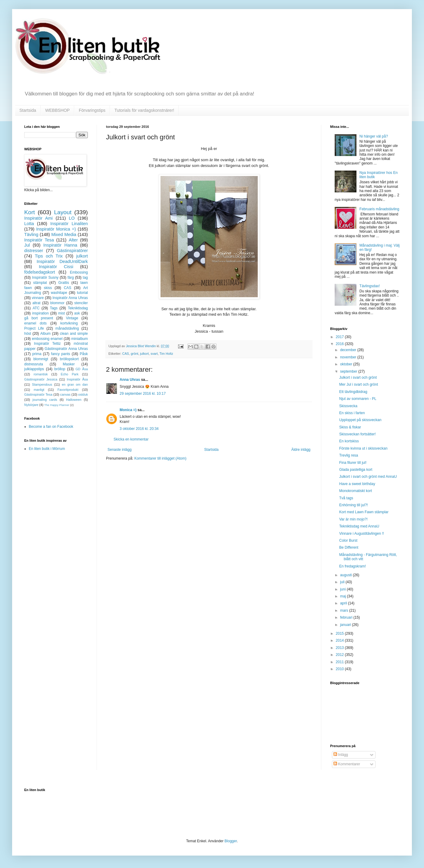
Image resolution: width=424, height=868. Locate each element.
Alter (73, 240)
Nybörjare (31, 405)
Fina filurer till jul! (353, 463)
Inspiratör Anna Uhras (70, 298)
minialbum (79, 339)
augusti (346, 575)
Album (45, 334)
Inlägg (341, 755)
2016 (340, 344)
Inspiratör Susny (45, 278)
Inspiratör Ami (38, 218)
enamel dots (35, 323)
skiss (48, 288)
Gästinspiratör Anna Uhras (66, 349)
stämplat (40, 283)
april (344, 603)
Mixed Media (64, 234)
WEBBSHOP (57, 110)
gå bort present (39, 318)
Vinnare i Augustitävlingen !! (362, 534)
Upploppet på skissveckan (360, 420)
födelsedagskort (40, 272)
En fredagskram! (353, 566)
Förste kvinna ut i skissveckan (363, 448)
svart (154, 354)
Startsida (28, 110)
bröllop (60, 369)
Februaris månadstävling (379, 209)
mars (345, 610)
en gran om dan (75, 384)
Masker (69, 364)
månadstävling (67, 328)
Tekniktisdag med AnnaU (359, 526)
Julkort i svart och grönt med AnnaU (368, 477)
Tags (54, 308)
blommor (57, 303)
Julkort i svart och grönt (358, 377)
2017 (340, 337)
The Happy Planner (57, 405)
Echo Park (70, 374)
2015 (340, 634)
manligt (39, 390)
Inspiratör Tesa (39, 240)
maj (344, 596)
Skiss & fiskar (350, 427)
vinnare (38, 298)
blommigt (41, 359)
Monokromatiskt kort (356, 491)
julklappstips (34, 369)
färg (71, 278)
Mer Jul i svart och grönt (359, 384)
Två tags (346, 498)
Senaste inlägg (119, 450)
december (349, 350)
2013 (340, 648)
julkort (144, 354)
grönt (135, 354)
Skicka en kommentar (131, 439)
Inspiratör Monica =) (56, 229)
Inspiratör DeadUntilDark (62, 261)
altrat (36, 303)
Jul (27, 245)
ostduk (83, 394)
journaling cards (45, 400)
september (349, 371)
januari (346, 625)
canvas (65, 394)
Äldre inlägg (301, 450)
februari (347, 617)
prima (37, 354)
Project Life (34, 328)
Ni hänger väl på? (374, 136)
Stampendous (42, 384)
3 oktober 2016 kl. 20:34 (139, 429)
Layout (63, 212)
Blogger (231, 841)
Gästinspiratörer (72, 251)
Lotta (29, 224)
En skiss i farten (352, 413)
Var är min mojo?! (353, 519)
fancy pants (60, 354)
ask (77, 313)
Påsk (84, 354)
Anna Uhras (130, 380)
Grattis (63, 283)
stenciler (81, 303)
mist (61, 313)
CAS (126, 354)
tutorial (82, 293)
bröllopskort (69, 359)
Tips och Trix (49, 256)
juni (343, 589)
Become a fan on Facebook (51, 427)
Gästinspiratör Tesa (38, 394)
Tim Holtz (166, 354)
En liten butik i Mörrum (47, 449)
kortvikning (69, 323)
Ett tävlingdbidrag (353, 392)
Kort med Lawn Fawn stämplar (364, 512)
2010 (340, 669)
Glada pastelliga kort (356, 470)
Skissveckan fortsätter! (358, 434)
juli (343, 582)
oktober (347, 364)
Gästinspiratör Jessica (41, 379)
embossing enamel (47, 339)
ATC (36, 308)
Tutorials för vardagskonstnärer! (144, 110)
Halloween (74, 400)
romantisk (41, 374)
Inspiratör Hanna (60, 245)
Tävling (31, 234)
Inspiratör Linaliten (69, 224)
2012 (340, 655)
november (349, 357)
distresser (34, 251)
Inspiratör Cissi (56, 267)
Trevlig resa (349, 455)
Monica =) (128, 410)
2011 (340, 662)
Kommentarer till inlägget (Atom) (160, 458)
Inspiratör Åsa (77, 379)
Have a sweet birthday (357, 484)
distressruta (34, 364)
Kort (30, 212)
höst (28, 334)
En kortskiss (349, 441)
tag (85, 278)
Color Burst (348, 540)
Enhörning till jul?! (354, 505)
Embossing (79, 272)
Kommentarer (347, 764)
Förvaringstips (92, 110)
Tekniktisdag (78, 308)
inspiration (40, 313)
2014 (340, 640)
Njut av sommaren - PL (358, 399)
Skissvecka (348, 406)
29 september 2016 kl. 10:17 (143, 394)
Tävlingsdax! (370, 286)
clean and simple (74, 334)
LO (72, 218)
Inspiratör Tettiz (47, 344)
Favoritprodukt (68, 390)
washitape (59, 293)
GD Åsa (82, 369)
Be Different (349, 547)
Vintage (72, 318)
